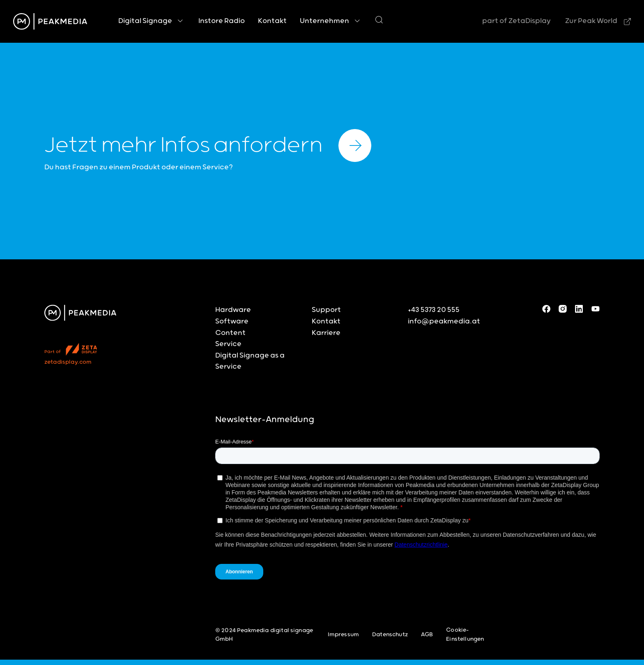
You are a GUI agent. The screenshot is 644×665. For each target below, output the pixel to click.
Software (232, 321)
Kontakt (326, 321)
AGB (427, 635)
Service (228, 344)
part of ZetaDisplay (516, 21)
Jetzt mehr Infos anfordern (208, 145)
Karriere (326, 333)
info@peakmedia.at (444, 321)
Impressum (343, 635)
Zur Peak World (591, 21)
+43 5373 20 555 (434, 310)
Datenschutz (390, 635)
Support (326, 310)
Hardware (233, 310)
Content (230, 333)
